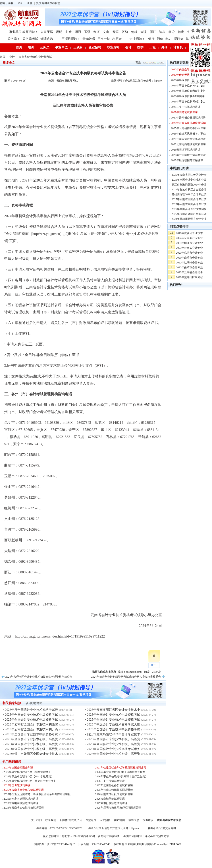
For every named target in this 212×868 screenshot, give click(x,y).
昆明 (59, 32)
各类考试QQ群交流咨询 (162, 828)
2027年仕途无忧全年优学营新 (188, 75)
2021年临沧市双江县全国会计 (189, 189)
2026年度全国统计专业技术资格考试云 (31, 710)
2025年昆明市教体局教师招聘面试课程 (118, 808)
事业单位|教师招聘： (24, 32)
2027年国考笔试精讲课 (17, 785)
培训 (31, 47)
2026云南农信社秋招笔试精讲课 (114, 794)
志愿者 (117, 39)
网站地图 (119, 820)
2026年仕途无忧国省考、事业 (188, 134)
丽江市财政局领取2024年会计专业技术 (114, 734)
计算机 (178, 47)
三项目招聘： (71, 39)
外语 (164, 47)
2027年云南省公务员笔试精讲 (188, 118)
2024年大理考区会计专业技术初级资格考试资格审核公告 (39, 677)
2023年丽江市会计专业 (189, 243)
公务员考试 (30, 39)
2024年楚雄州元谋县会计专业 (189, 219)
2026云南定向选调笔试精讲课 (21, 799)
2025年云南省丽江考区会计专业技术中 (114, 710)
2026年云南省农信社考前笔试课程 (24, 808)
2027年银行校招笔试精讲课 (111, 803)
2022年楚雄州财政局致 (189, 277)
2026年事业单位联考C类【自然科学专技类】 (122, 772)
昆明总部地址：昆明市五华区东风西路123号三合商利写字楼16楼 (81, 836)
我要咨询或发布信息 (169, 820)
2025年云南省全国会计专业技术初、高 (31, 729)
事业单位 (61, 47)
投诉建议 (148, 820)
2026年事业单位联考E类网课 (188, 96)
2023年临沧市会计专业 (189, 253)
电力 (168, 39)
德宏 (181, 32)
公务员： (14, 39)
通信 (160, 39)
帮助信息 (134, 820)
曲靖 (69, 32)
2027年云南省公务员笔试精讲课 (114, 785)
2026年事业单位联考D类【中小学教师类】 (29, 776)
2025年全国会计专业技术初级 (189, 209)
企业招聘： (137, 39)
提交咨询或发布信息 (48, 3)
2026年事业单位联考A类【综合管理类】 (27, 772)
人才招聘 (105, 820)
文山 (106, 32)
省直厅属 (47, 32)
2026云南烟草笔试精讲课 (110, 799)
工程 (152, 47)
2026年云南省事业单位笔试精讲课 (24, 790)
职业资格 (113, 47)
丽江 (153, 32)
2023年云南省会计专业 (189, 248)
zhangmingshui (134, 672)
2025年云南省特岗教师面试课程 (114, 790)
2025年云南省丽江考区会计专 (189, 175)
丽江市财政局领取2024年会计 (189, 185)
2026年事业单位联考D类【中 (188, 91)
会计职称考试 (34, 703)
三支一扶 (104, 39)
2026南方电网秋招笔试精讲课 (21, 803)
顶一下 (154, 665)
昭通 (78, 32)
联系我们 (51, 820)
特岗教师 (89, 39)
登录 (20, 3)
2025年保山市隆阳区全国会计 (189, 214)
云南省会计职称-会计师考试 (35, 57)
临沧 (172, 32)
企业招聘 (95, 47)
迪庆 (162, 32)
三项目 (78, 47)
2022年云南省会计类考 (189, 272)
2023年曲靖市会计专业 (189, 258)
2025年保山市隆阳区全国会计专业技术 (31, 754)
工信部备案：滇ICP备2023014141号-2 (53, 844)
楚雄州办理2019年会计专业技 (189, 194)
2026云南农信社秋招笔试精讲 (188, 139)
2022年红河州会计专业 (189, 263)
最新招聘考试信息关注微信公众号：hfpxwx (137, 81)
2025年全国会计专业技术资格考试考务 (114, 749)
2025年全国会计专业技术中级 (189, 180)
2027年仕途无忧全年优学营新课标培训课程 (121, 768)
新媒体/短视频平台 (71, 820)
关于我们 (36, 820)
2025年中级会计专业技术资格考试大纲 (114, 724)
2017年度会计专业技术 (189, 233)
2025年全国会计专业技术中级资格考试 (31, 715)
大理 (143, 32)
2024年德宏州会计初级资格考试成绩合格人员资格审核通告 (126, 677)
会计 (128, 47)
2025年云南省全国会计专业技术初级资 (31, 724)
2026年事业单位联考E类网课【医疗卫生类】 (122, 776)
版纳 (125, 32)
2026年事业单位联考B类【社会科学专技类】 (30, 781)
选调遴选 (47, 39)
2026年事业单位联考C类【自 (188, 86)
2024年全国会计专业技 (189, 238)
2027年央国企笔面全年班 (18, 768)
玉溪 (87, 32)
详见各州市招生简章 (157, 836)
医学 (140, 47)
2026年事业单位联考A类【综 (188, 80)
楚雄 (134, 32)
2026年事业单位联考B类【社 (188, 102)
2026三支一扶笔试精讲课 (110, 781)
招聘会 (179, 39)
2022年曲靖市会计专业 (189, 267)
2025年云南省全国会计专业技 (189, 199)
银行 (151, 39)
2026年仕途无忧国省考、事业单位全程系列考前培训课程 (37, 794)
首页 (19, 47)
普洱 (115, 32)
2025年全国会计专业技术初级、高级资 (31, 739)
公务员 (45, 47)
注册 (29, 3)
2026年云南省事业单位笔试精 (188, 123)
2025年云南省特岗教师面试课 (188, 128)
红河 (97, 32)
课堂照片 (91, 820)
